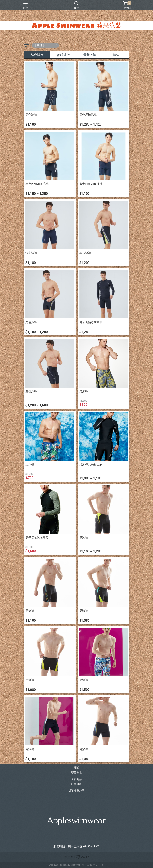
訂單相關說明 (77, 791)
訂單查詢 (77, 784)
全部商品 (77, 779)
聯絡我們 (77, 773)
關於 (77, 768)
